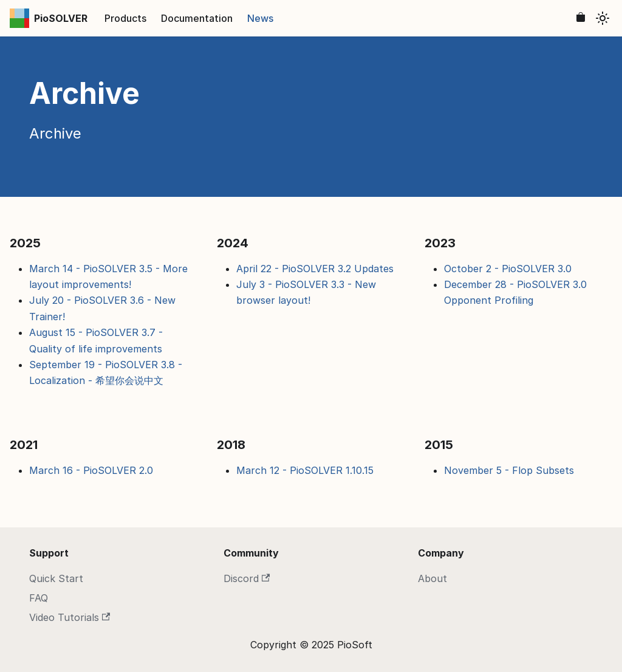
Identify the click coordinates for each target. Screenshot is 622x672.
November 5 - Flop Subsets (509, 470)
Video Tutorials (70, 617)
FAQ (39, 598)
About (432, 578)
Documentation (197, 18)
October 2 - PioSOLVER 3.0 (508, 269)
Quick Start (56, 578)
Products (125, 18)
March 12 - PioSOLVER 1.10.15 (305, 470)
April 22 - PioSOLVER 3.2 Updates (315, 269)
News (260, 18)
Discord (247, 578)
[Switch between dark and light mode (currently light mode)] (603, 18)
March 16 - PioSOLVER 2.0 (91, 470)
